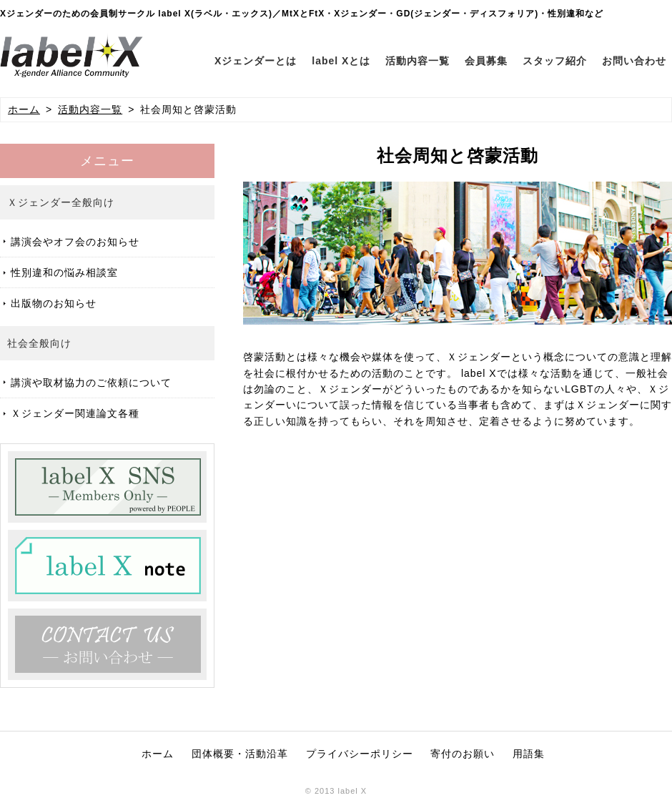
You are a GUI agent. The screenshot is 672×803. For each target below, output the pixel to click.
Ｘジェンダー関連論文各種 (75, 413)
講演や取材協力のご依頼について (91, 383)
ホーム (24, 109)
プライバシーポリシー (360, 754)
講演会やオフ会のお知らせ (75, 242)
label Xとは (341, 61)
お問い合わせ (634, 61)
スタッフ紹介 (555, 61)
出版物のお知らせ (54, 303)
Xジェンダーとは (256, 61)
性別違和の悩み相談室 (64, 272)
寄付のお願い (463, 754)
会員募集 (486, 61)
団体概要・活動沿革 (240, 754)
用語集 (529, 754)
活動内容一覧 (417, 61)
